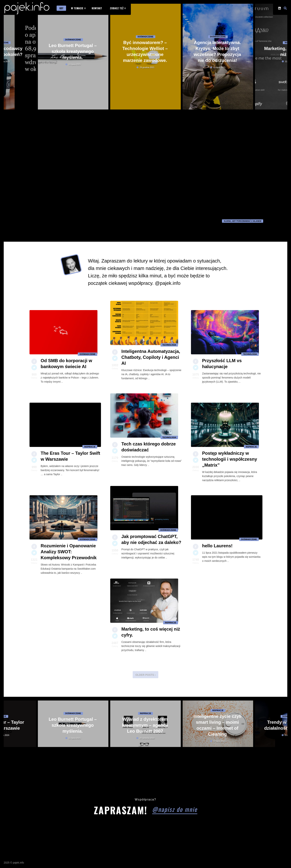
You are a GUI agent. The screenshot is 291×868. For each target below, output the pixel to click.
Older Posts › (146, 675)
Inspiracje (90, 449)
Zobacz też (117, 8)
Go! (61, 8)
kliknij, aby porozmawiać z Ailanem (243, 221)
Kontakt (97, 8)
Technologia (169, 347)
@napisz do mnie (175, 809)
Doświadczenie (73, 55)
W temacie (77, 8)
